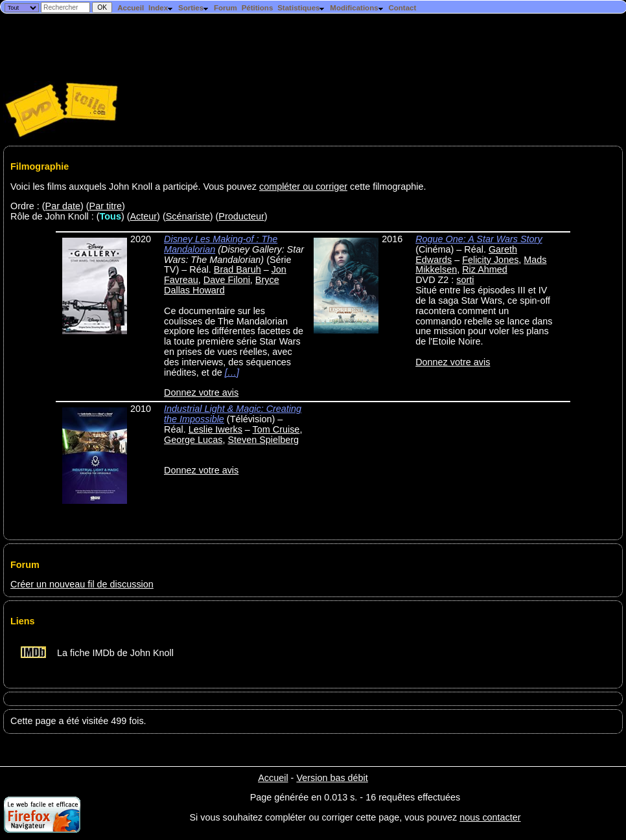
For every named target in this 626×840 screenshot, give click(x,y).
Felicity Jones (490, 260)
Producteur (241, 216)
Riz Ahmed (485, 269)
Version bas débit (332, 778)
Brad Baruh (238, 269)
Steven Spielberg (263, 440)
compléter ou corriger (303, 187)
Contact (402, 8)
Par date (63, 206)
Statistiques (301, 8)
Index (161, 8)
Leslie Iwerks (215, 429)
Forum (226, 8)
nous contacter (490, 817)
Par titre (106, 206)
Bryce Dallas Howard (222, 285)
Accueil (131, 8)
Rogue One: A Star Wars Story (479, 239)
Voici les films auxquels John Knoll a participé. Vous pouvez (135, 187)
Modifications (357, 8)
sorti (465, 280)
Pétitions (258, 8)
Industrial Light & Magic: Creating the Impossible (233, 414)
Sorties (194, 8)
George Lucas (193, 440)
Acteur (144, 216)
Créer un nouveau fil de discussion (82, 584)
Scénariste (188, 216)
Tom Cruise (276, 429)
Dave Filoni (227, 280)
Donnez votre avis (201, 392)
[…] (232, 372)
